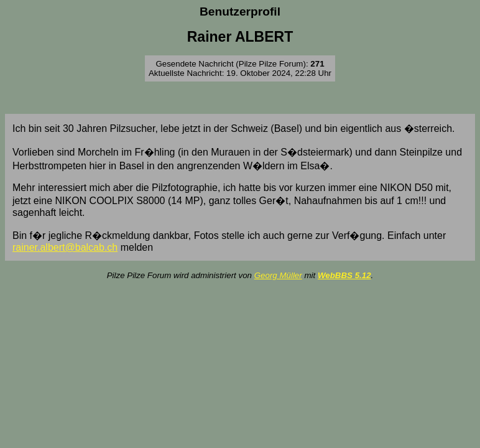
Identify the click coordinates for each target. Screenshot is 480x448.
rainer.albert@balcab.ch (65, 247)
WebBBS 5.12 (344, 275)
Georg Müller (278, 275)
